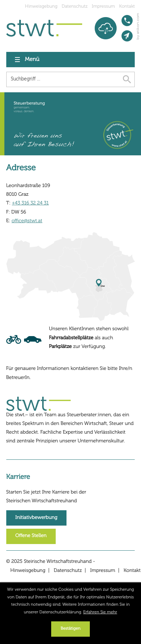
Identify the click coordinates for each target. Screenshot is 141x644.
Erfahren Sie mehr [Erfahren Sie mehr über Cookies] (100, 612)
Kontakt (127, 6)
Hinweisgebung (41, 6)
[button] (127, 21)
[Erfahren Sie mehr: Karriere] (37, 518)
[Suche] (63, 79)
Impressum (104, 6)
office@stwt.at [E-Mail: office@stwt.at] (27, 221)
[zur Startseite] (44, 28)
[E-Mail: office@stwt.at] (127, 36)
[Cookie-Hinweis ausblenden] (70, 629)
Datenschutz (75, 6)
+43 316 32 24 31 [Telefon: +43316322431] (30, 203)
